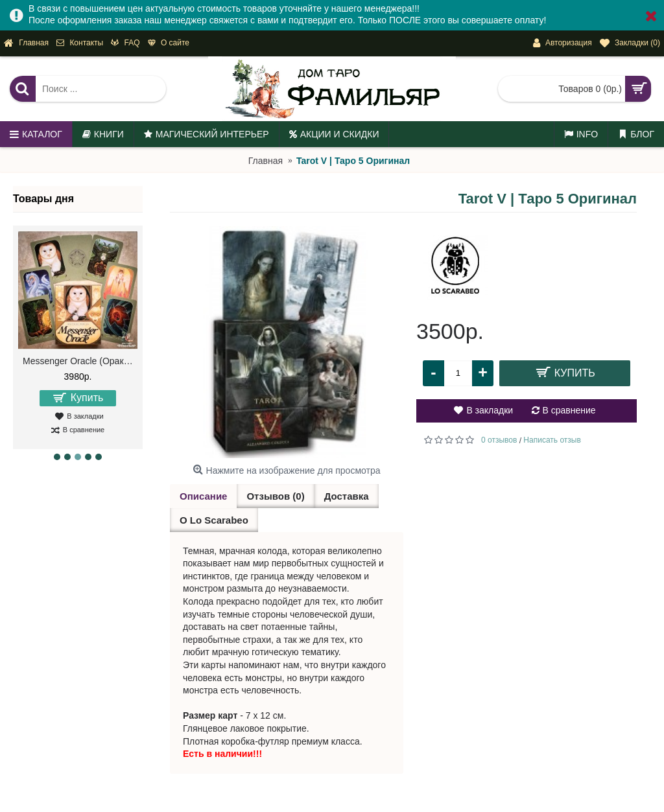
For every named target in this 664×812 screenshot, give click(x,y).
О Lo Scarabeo (214, 520)
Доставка (347, 496)
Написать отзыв (552, 440)
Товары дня (43, 199)
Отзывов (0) (275, 496)
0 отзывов (499, 440)
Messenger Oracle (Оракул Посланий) (80, 361)
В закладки (490, 410)
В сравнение (569, 410)
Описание (203, 496)
